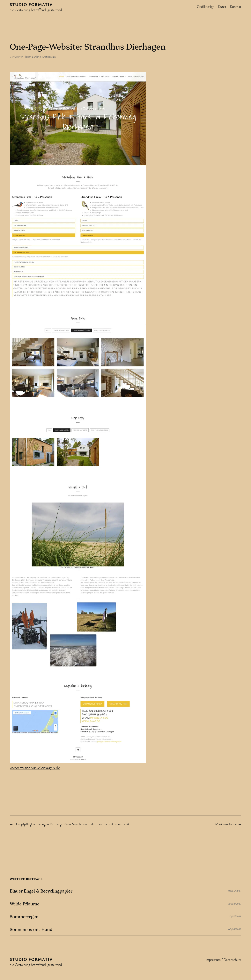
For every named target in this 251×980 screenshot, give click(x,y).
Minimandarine (226, 824)
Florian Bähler (31, 57)
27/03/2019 (235, 904)
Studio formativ (31, 4)
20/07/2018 (235, 916)
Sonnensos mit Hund (31, 929)
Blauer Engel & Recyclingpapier (41, 891)
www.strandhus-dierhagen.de (35, 768)
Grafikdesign (49, 57)
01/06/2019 (235, 891)
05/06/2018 (235, 929)
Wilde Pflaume (25, 904)
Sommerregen (24, 916)
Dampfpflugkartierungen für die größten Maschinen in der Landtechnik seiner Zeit (72, 824)
